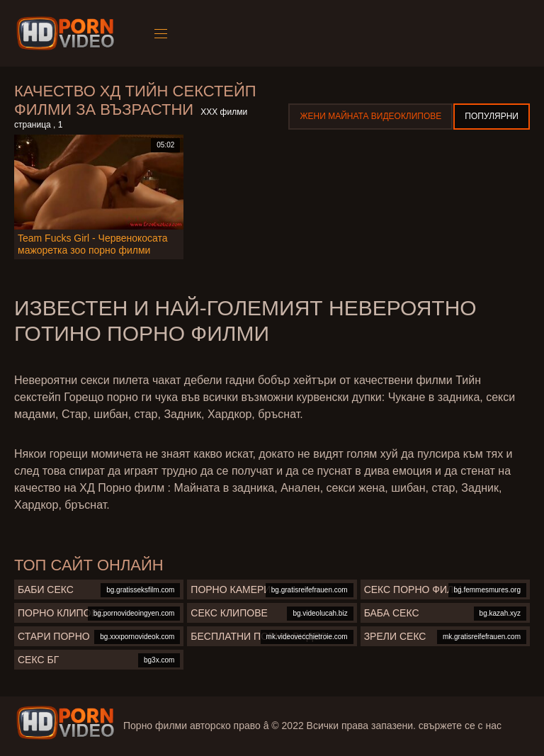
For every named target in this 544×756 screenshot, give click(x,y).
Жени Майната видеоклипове (370, 116)
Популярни (492, 116)
